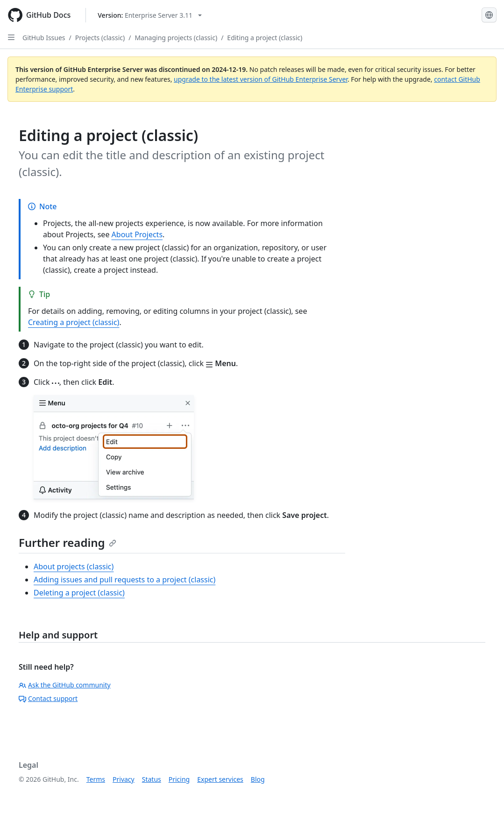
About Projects (137, 234)
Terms (96, 779)
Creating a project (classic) (74, 322)
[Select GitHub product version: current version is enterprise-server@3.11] (150, 15)
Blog (258, 779)
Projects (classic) (100, 38)
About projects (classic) (74, 566)
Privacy (124, 779)
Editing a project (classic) (265, 38)
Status (152, 779)
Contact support (48, 698)
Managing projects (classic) (176, 38)
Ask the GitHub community (65, 685)
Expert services (220, 779)
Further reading (67, 542)
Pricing (179, 779)
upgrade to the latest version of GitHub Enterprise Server (261, 79)
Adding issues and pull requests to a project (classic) (124, 580)
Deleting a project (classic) (79, 593)
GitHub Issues (44, 38)
